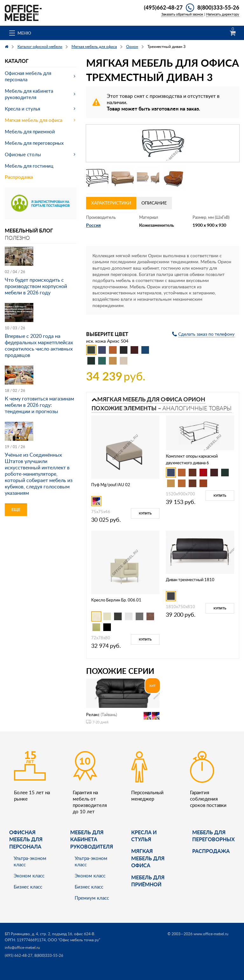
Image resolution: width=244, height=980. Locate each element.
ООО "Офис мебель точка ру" (74, 940)
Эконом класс (29, 876)
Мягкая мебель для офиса (34, 120)
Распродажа (19, 177)
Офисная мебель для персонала (28, 76)
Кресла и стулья (22, 109)
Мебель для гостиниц (29, 166)
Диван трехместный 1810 (190, 580)
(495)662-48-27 (163, 7)
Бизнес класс (28, 887)
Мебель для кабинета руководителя (29, 94)
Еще (16, 510)
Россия (93, 225)
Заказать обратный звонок (182, 14)
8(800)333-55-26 (218, 7)
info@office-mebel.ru (22, 947)
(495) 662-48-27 (19, 955)
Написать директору (223, 14)
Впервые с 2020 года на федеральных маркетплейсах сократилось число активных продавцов (39, 346)
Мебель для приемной (30, 131)
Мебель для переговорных (34, 143)
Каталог (17, 61)
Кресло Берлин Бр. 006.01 (116, 600)
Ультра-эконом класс (30, 861)
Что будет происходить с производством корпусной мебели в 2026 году (36, 286)
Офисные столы (23, 154)
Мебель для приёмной (148, 881)
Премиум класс (92, 898)
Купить (145, 513)
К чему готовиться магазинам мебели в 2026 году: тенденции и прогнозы (39, 405)
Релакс (93, 715)
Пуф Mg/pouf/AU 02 (111, 485)
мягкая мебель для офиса (148, 858)
